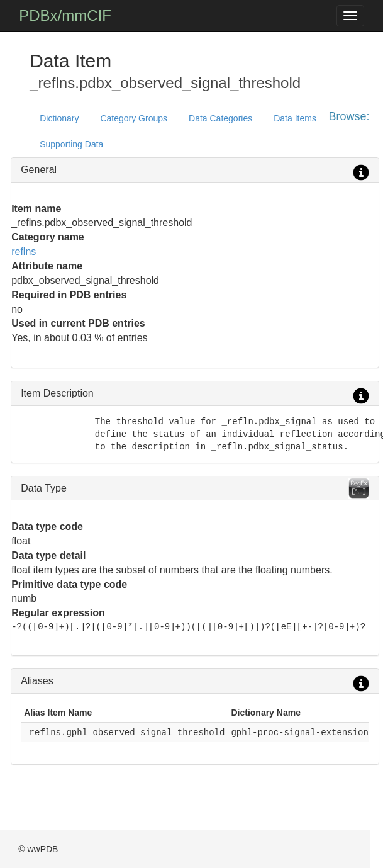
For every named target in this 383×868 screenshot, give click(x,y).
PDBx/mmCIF (65, 15)
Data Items (295, 118)
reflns (24, 251)
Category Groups (134, 118)
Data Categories (220, 118)
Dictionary (59, 118)
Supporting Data (71, 144)
